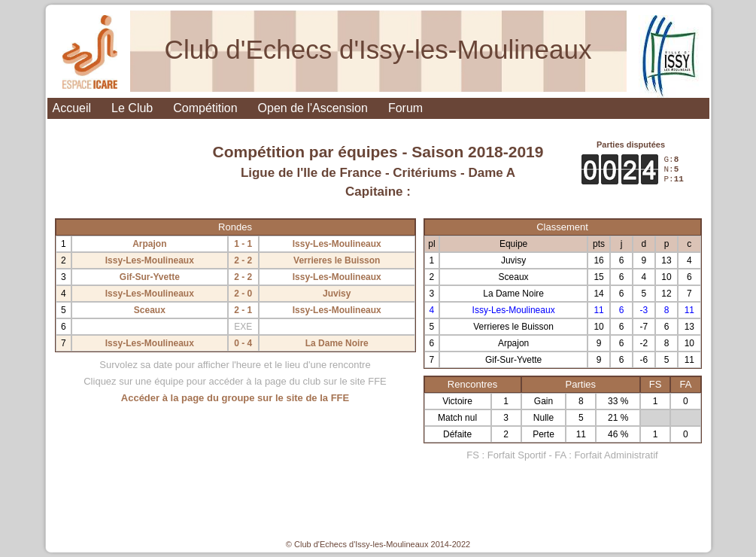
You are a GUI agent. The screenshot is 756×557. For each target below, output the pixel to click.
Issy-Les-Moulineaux (337, 244)
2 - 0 (243, 294)
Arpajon (149, 244)
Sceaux (150, 310)
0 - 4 (243, 343)
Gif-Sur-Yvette (150, 277)
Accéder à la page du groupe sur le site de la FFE (235, 398)
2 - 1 (243, 310)
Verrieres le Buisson (337, 260)
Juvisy (337, 294)
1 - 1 (243, 244)
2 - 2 (243, 260)
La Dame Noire (337, 343)
